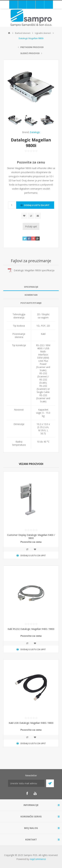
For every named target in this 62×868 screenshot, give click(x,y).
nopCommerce (38, 859)
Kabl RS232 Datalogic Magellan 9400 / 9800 (31, 629)
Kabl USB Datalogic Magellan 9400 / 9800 (31, 723)
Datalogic (35, 132)
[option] (15, 120)
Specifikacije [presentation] (31, 287)
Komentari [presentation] (31, 295)
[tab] (31, 287)
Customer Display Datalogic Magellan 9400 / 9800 (31, 537)
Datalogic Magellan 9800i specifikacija (34, 270)
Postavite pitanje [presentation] (31, 303)
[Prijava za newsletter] (26, 783)
